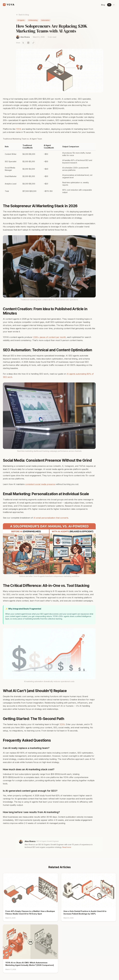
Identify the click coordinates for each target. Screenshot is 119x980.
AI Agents (21, 20)
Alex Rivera (30, 841)
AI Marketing (33, 20)
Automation (45, 20)
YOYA (19, 129)
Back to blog (22, 15)
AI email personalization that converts (51, 518)
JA (114, 5)
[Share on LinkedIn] (28, 43)
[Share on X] (23, 43)
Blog (103, 5)
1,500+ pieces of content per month (49, 337)
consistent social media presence (40, 484)
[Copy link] (33, 43)
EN (109, 5)
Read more (67, 847)
